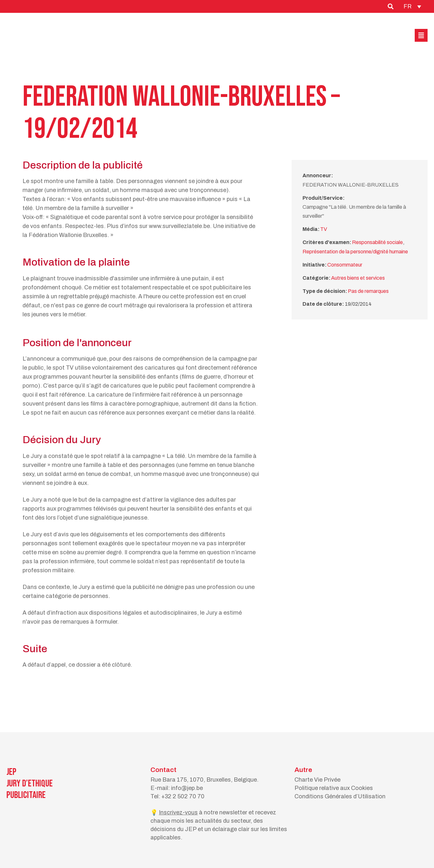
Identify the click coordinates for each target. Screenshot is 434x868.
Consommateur (345, 265)
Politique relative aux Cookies (334, 788)
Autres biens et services (358, 278)
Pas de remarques (368, 291)
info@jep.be (187, 788)
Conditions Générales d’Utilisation (340, 796)
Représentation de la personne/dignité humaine (355, 252)
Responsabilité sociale (377, 242)
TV (324, 229)
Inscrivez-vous (178, 812)
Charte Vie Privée (317, 780)
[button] (421, 35)
